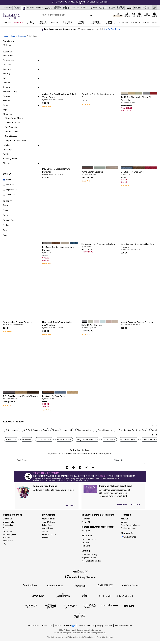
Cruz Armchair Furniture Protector (21, 323)
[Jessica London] (58, 8)
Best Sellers (8, 55)
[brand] (21, 215)
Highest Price (11, 190)
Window (7, 82)
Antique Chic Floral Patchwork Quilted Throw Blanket (60, 97)
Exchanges (7, 531)
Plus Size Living (10, 91)
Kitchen (6, 101)
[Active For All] (102, 8)
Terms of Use (47, 626)
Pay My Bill (86, 522)
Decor (6, 105)
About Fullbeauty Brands (130, 525)
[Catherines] (105, 585)
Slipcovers (22, 36)
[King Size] (138, 8)
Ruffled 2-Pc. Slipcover (100, 326)
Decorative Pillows (129, 439)
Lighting (6, 145)
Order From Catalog (89, 555)
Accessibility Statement (124, 626)
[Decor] (38, 105)
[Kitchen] (38, 101)
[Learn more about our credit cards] (122, 504)
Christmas (7, 64)
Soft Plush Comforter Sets (35, 430)
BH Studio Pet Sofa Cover (60, 397)
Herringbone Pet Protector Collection (100, 245)
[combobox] (67, 15)
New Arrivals (8, 60)
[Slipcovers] (38, 114)
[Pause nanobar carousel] (77, 4)
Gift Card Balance (88, 540)
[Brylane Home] (129, 8)
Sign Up (118, 460)
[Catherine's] (31, 8)
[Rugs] (38, 110)
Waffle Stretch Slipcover (100, 173)
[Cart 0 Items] (155, 15)
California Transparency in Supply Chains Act (95, 626)
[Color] (21, 205)
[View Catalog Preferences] (70, 505)
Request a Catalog (89, 558)
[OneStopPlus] (8, 8)
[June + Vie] (105, 596)
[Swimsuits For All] (93, 8)
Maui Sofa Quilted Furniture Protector (139, 323)
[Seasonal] (38, 69)
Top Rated (10, 185)
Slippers (56, 430)
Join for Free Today (112, 29)
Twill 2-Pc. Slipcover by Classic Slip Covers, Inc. (139, 100)
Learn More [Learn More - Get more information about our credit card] (86, 519)
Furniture (7, 96)
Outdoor (7, 87)
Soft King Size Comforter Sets (132, 430)
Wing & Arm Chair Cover (16, 141)
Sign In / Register (49, 519)
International (8, 541)
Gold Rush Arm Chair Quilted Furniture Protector (139, 247)
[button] (93, 2)
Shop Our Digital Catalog (91, 561)
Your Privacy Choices (65, 626)
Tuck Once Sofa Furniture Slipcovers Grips (98, 96)
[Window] (38, 82)
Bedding (7, 73)
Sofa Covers (11, 136)
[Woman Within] (17, 8)
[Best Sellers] (38, 55)
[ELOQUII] (125, 595)
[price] (21, 235)
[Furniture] (38, 96)
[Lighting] (38, 145)
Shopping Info (8, 522)
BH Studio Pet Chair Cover (139, 173)
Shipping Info (8, 525)
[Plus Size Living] (38, 91)
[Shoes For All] (120, 8)
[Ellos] (67, 8)
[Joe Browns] (49, 8)
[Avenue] (40, 8)
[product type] (21, 220)
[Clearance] (38, 163)
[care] (21, 230)
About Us (124, 519)
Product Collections (128, 528)
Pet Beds (7, 154)
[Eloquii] (84, 8)
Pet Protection (11, 127)
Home (5, 36)
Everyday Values (10, 159)
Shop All (68, 430)
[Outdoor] (38, 87)
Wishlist (45, 531)
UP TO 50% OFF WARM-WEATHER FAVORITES (70, 2)
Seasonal (7, 69)
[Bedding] (38, 73)
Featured (10, 180)
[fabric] (21, 210)
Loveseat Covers (13, 123)
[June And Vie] (76, 8)
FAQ (5, 544)
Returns (6, 528)
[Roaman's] (24, 8)
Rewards (46, 538)
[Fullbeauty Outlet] (80, 616)
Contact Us (7, 519)
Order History (48, 528)
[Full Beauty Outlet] (147, 8)
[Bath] (38, 78)
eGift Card (86, 546)
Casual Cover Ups (106, 430)
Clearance (8, 163)
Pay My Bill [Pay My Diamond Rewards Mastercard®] (86, 531)
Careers (124, 522)
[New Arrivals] (38, 60)
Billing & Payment (10, 534)
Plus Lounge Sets (85, 430)
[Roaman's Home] (12, 16)
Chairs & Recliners (150, 439)
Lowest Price (11, 195)
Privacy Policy (34, 626)
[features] (21, 225)
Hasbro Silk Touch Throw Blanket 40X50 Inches (60, 325)
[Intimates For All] (111, 8)
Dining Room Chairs (14, 118)
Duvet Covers (109, 439)
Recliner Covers (12, 132)
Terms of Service (103, 637)
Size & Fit (6, 538)
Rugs (5, 110)
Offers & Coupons (49, 534)
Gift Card (85, 543)
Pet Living (7, 150)
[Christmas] (38, 64)
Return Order (47, 525)
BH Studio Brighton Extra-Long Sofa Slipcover (60, 250)
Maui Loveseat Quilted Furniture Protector (60, 172)
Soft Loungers (12, 430)
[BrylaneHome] (109, 606)
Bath (5, 78)
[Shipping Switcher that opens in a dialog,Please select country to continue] (155, 8)
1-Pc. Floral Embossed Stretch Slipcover (21, 397)
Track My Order (49, 522)
